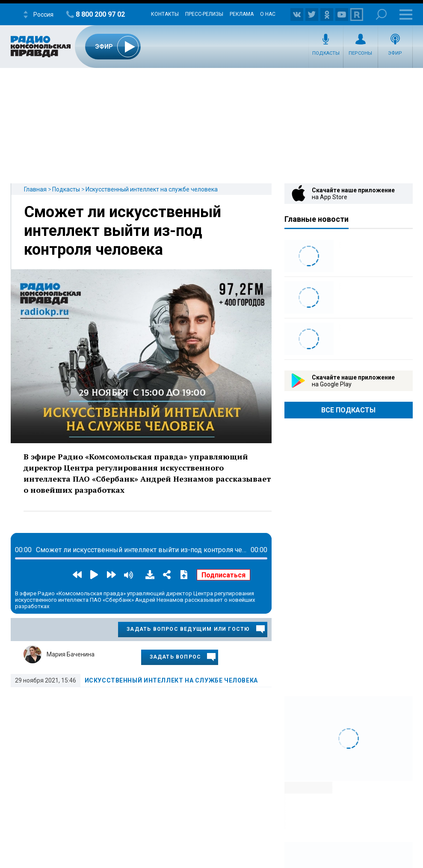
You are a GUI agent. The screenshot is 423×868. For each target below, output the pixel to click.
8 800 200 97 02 (100, 14)
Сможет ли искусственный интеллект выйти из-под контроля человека (123, 231)
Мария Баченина (71, 654)
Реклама (242, 14)
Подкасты (326, 53)
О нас (268, 14)
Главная (35, 189)
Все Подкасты (348, 410)
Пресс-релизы (204, 14)
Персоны (360, 53)
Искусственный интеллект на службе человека (152, 189)
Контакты (165, 14)
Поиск (381, 14)
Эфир (395, 53)
